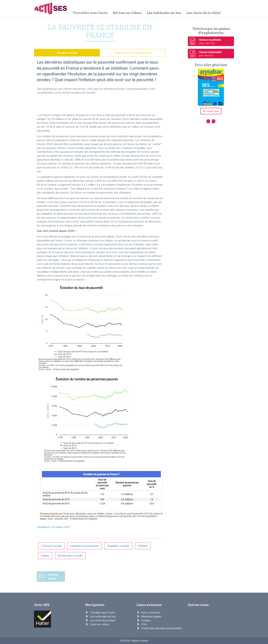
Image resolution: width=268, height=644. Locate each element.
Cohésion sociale (51, 546)
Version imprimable (205, 54)
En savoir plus (211, 111)
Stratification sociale (70, 555)
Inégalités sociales (118, 546)
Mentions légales (151, 616)
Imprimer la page (48, 576)
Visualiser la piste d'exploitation (133, 53)
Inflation (143, 546)
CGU (144, 624)
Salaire (45, 555)
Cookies (146, 620)
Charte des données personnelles (162, 628)
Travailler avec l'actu (90, 13)
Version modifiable (205, 41)
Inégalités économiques (84, 546)
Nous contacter (150, 612)
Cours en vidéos (99, 624)
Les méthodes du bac (164, 13)
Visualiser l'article (67, 53)
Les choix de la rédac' (204, 13)
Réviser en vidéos (127, 13)
